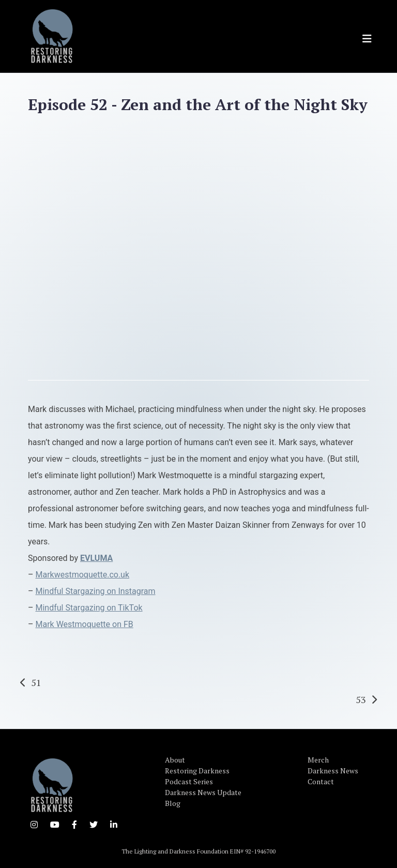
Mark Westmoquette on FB (84, 624)
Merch (318, 760)
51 (36, 682)
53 (361, 699)
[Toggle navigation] (367, 39)
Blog (173, 803)
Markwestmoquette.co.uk (82, 575)
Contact (321, 781)
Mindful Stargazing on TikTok (89, 608)
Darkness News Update (203, 792)
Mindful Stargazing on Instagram (95, 591)
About (175, 760)
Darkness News (333, 771)
